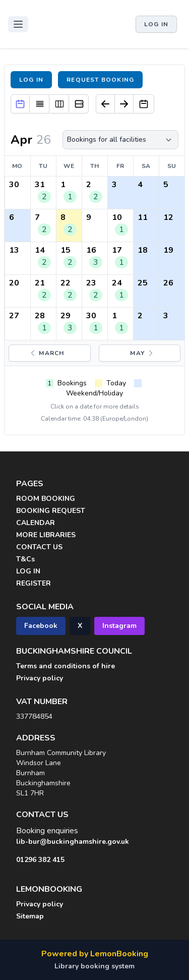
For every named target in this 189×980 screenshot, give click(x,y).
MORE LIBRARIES (46, 535)
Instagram (119, 626)
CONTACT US (39, 547)
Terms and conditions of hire (66, 666)
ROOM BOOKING (46, 499)
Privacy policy (40, 678)
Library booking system (94, 966)
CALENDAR (36, 523)
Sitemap (30, 916)
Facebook (41, 626)
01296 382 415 (40, 860)
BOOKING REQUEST (51, 511)
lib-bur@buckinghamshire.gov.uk (73, 842)
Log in (156, 24)
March (46, 353)
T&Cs (25, 559)
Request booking (100, 80)
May (142, 353)
